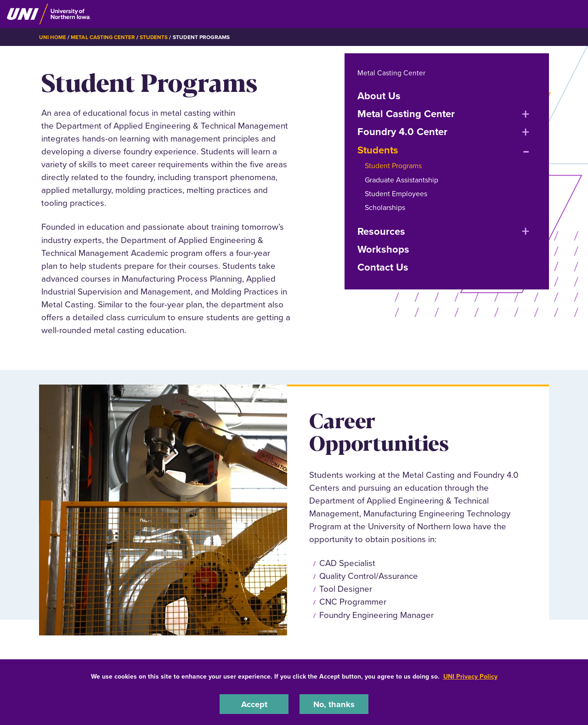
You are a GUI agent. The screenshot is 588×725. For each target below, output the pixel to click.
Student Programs (393, 166)
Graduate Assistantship (401, 179)
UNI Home (53, 37)
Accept (254, 704)
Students (154, 37)
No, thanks (334, 704)
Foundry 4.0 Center (402, 132)
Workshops (383, 249)
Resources (381, 231)
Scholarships (385, 207)
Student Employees (396, 194)
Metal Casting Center (103, 37)
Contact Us (383, 267)
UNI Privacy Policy (470, 676)
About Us (379, 95)
